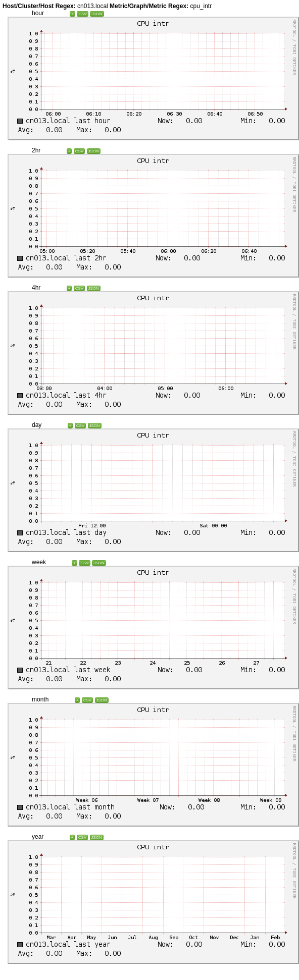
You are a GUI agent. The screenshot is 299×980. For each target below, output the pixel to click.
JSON (97, 14)
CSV (82, 14)
